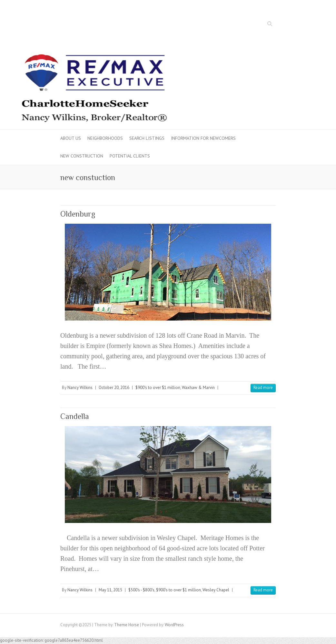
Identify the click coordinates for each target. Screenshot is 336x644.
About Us (71, 138)
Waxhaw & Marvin (198, 388)
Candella (75, 416)
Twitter (261, 25)
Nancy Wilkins (80, 388)
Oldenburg (78, 214)
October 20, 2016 (114, 388)
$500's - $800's (141, 590)
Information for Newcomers (203, 138)
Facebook (251, 25)
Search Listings (147, 138)
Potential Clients (130, 156)
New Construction (82, 156)
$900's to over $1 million (158, 388)
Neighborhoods (105, 138)
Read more (263, 388)
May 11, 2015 (110, 590)
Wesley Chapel (216, 590)
